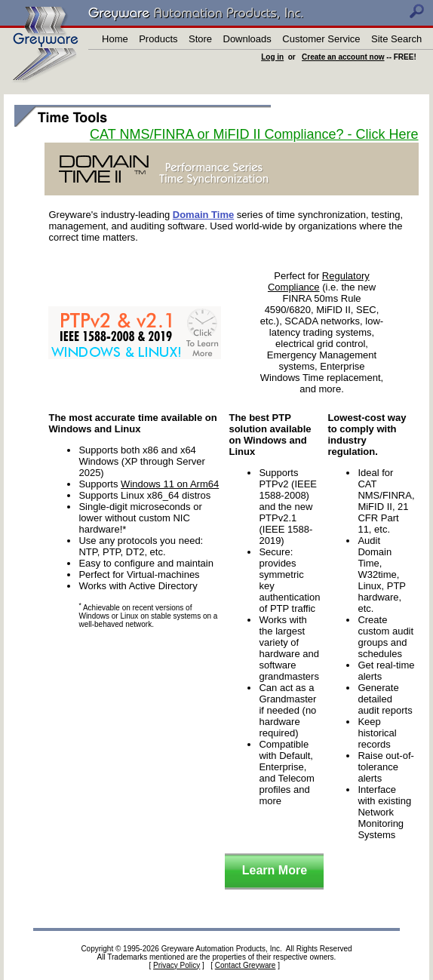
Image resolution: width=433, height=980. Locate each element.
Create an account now (343, 57)
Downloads (247, 39)
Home (115, 39)
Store (200, 39)
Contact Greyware (246, 965)
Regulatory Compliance (319, 281)
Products (158, 39)
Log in (272, 57)
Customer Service (321, 39)
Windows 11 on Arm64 (170, 484)
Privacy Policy (177, 965)
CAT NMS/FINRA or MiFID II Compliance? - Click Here (254, 134)
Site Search (396, 39)
